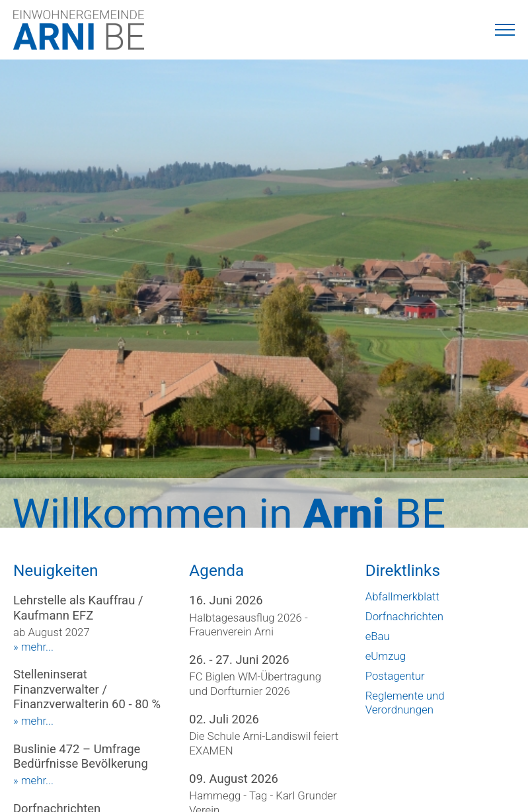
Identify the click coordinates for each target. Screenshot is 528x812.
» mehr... (33, 647)
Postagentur (395, 676)
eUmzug (386, 656)
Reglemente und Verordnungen (405, 703)
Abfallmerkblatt (402, 596)
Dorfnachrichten (404, 616)
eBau (378, 636)
